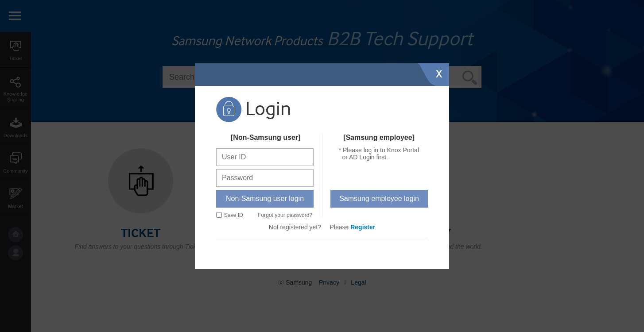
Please (353, 227)
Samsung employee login (379, 199)
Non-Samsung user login (265, 199)
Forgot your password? (285, 215)
